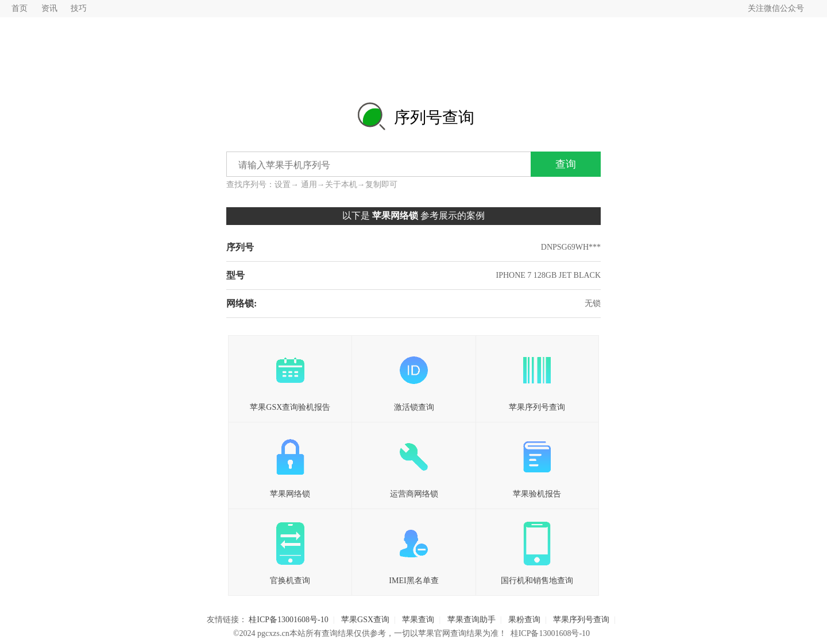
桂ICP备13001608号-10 (288, 620)
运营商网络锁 (413, 463)
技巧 (79, 8)
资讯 (49, 8)
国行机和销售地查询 (537, 550)
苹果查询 (418, 620)
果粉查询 (524, 620)
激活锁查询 (413, 377)
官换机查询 (290, 550)
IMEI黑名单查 (413, 550)
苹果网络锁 (290, 463)
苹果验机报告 (537, 463)
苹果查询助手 (472, 620)
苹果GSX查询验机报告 (290, 377)
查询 (566, 164)
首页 (20, 8)
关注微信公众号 (776, 8)
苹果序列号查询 (537, 377)
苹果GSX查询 (365, 620)
